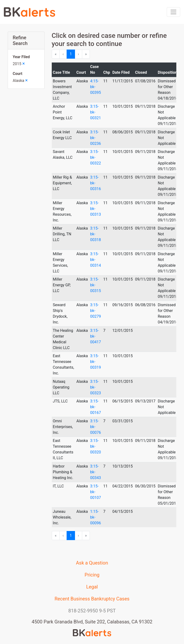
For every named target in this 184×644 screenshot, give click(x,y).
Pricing (92, 575)
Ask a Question (92, 563)
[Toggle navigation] (173, 12)
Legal (92, 587)
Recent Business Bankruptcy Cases (92, 599)
